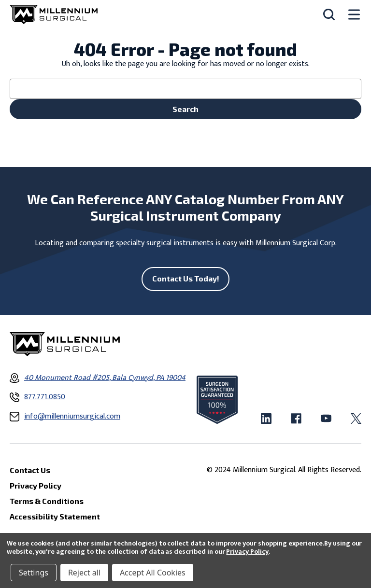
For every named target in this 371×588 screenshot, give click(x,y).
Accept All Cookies (153, 573)
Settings (34, 573)
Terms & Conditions (47, 501)
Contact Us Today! (186, 278)
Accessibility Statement (55, 516)
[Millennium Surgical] (54, 14)
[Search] (329, 14)
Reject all (84, 573)
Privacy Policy (247, 552)
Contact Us (30, 470)
